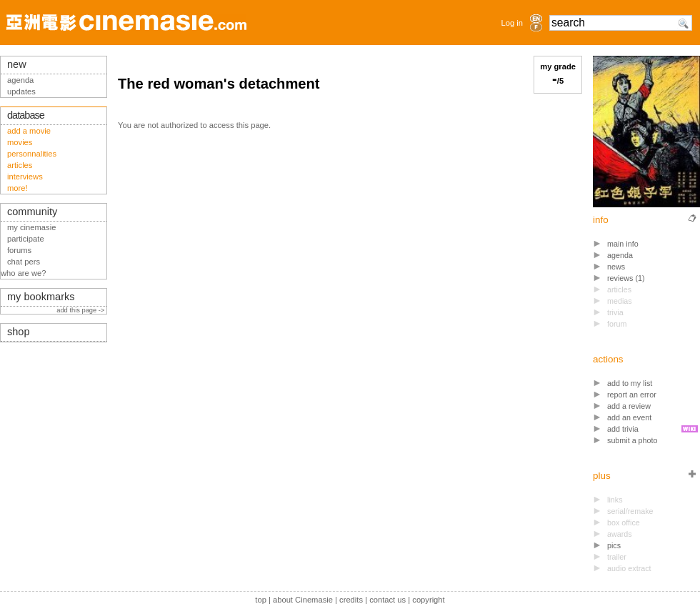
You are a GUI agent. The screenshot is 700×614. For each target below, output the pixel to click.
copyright (428, 600)
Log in (512, 23)
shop (19, 332)
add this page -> (81, 310)
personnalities (32, 154)
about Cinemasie (303, 600)
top (261, 600)
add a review (629, 406)
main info (623, 244)
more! (17, 188)
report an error (632, 395)
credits (351, 600)
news (616, 267)
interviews (25, 177)
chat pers (24, 262)
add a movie (29, 131)
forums (19, 250)
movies (20, 142)
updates (21, 91)
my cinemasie (31, 227)
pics (614, 545)
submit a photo (632, 440)
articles (20, 165)
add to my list (630, 383)
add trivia (623, 429)
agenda (620, 255)
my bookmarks (41, 297)
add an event (629, 417)
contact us (387, 600)
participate (26, 239)
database (26, 115)
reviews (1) (626, 278)
